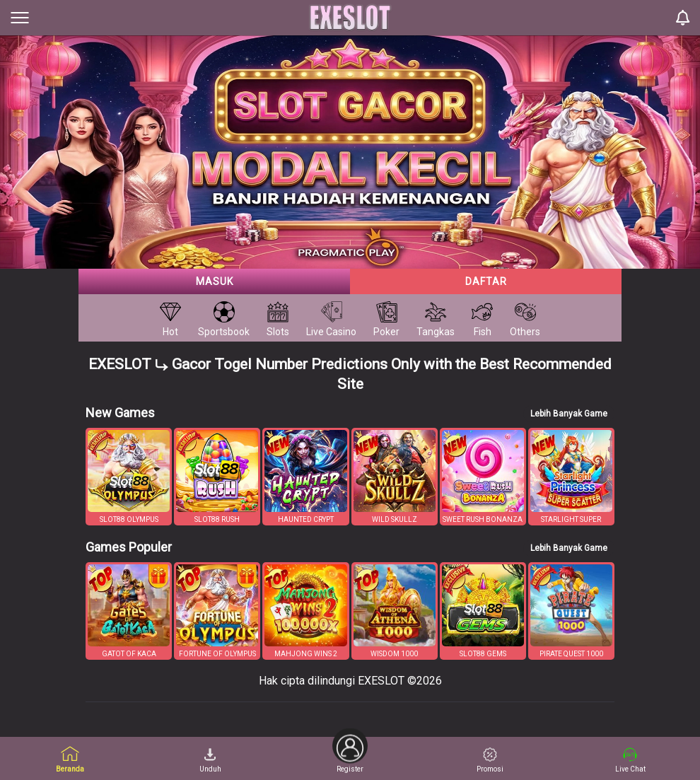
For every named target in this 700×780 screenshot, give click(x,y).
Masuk (215, 281)
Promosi (490, 760)
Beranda (70, 759)
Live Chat (630, 760)
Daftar (486, 281)
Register (350, 755)
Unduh (210, 760)
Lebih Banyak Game (569, 414)
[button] (129, 477)
